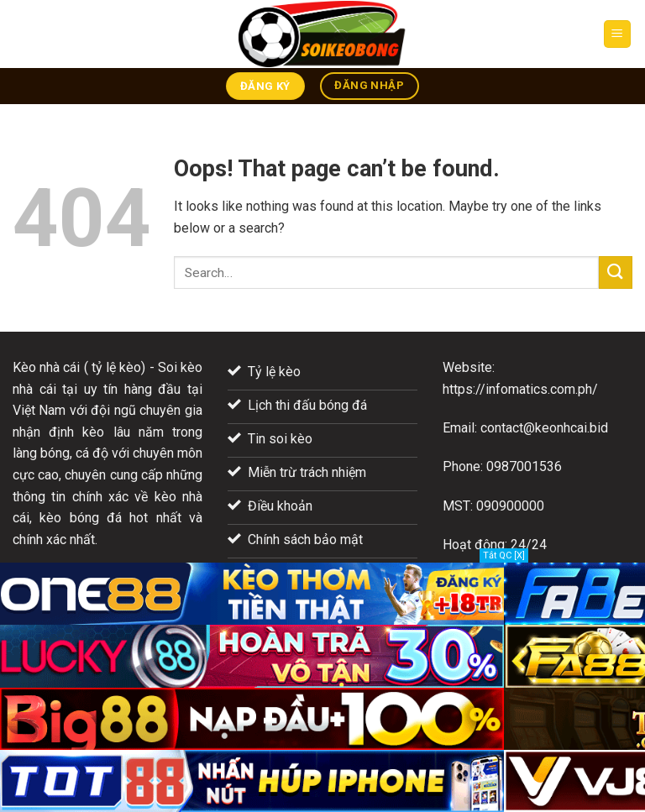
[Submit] (616, 272)
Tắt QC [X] (504, 555)
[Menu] (618, 34)
